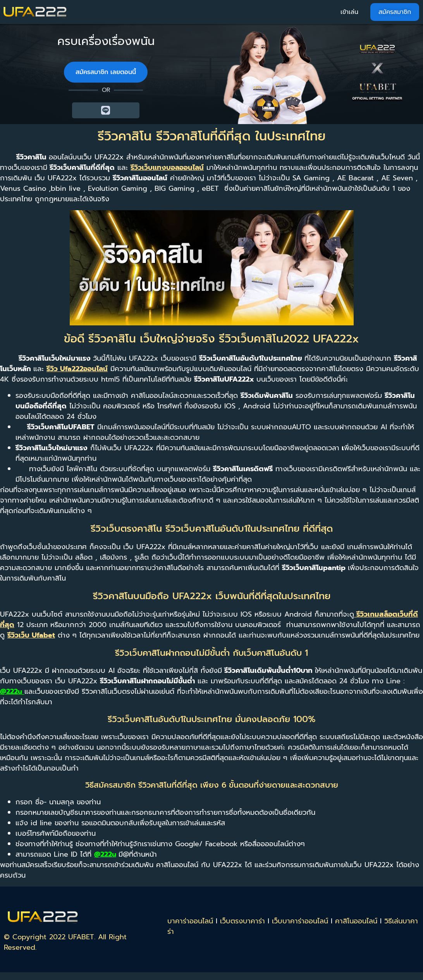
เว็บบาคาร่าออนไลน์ (300, 921)
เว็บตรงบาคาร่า (242, 921)
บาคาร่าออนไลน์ (190, 921)
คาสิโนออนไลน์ (356, 921)
